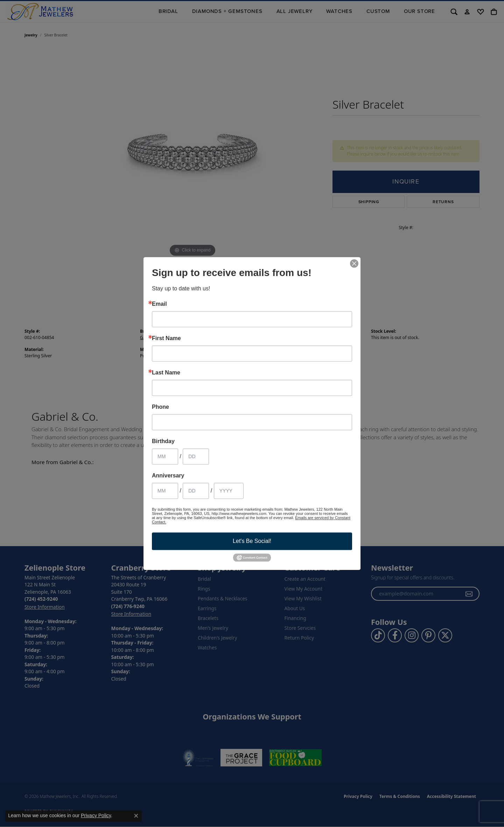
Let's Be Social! (252, 541)
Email (159, 304)
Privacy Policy (96, 815)
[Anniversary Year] (229, 491)
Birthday (163, 441)
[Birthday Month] (165, 456)
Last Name (166, 373)
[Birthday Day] (196, 456)
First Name (166, 338)
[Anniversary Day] (196, 491)
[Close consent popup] (136, 816)
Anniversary (168, 476)
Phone (160, 407)
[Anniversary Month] (165, 491)
